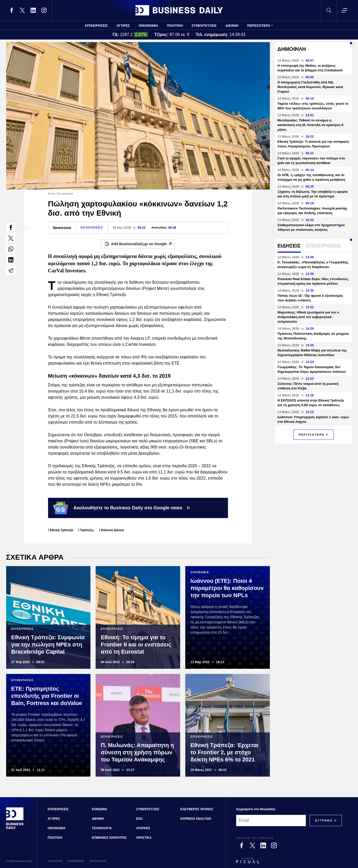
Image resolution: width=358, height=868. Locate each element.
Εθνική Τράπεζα (62, 530)
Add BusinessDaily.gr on (143, 244)
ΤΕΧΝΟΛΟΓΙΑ (102, 828)
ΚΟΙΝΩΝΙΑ (100, 809)
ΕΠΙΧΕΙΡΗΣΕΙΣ (97, 26)
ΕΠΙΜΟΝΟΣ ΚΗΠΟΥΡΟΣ (109, 838)
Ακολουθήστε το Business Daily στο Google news (122, 508)
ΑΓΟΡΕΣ (123, 26)
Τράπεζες (87, 530)
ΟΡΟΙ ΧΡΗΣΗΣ (98, 861)
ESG (139, 819)
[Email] (271, 821)
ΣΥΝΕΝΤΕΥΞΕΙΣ (204, 26)
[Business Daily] (15, 828)
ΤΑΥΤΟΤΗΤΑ (55, 861)
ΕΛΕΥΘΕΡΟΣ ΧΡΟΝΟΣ (197, 809)
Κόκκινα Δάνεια (112, 530)
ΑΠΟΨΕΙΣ (143, 828)
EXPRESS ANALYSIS (196, 819)
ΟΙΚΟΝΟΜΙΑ (149, 26)
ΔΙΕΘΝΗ (232, 26)
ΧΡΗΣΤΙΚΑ (144, 838)
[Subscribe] (324, 821)
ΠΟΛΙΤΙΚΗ (175, 26)
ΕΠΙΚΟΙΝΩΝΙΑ (76, 861)
